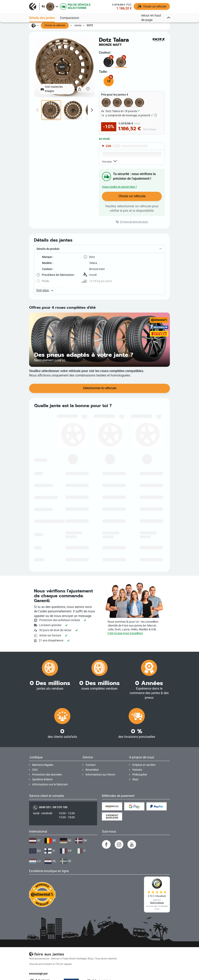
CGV (35, 770)
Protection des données (47, 775)
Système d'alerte (42, 779)
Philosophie (140, 775)
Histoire (137, 770)
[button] (99, 249)
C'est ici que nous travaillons (125, 633)
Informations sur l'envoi (100, 775)
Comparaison (69, 18)
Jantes (78, 25)
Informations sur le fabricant (50, 785)
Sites (135, 779)
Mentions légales (43, 765)
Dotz (90, 25)
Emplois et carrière (144, 765)
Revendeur (92, 770)
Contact (91, 765)
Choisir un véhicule (55, 25)
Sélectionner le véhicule (100, 388)
